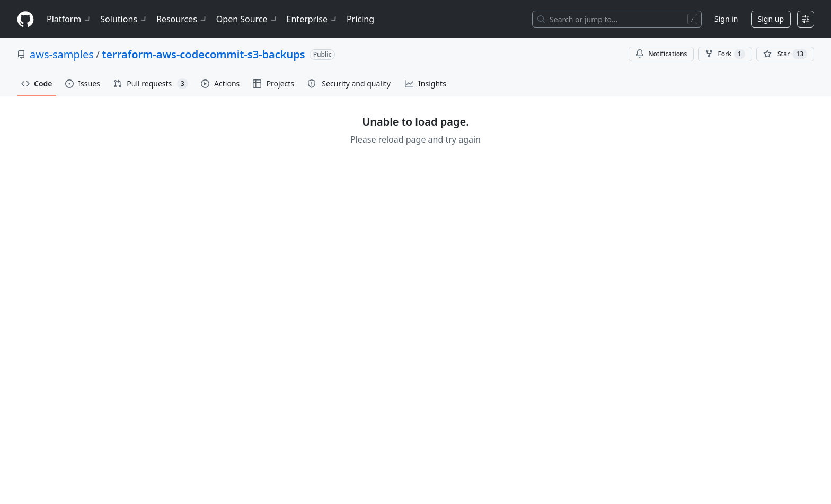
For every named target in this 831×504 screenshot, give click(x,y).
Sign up (771, 19)
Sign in (726, 19)
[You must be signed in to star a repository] (785, 54)
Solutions (124, 19)
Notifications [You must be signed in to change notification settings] (661, 54)
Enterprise (312, 19)
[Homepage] (25, 19)
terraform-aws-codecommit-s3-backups (204, 54)
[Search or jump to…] (617, 19)
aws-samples (62, 54)
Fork (725, 54)
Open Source (247, 19)
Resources (182, 19)
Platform (69, 19)
